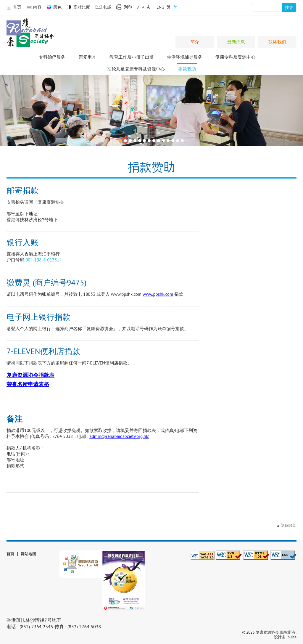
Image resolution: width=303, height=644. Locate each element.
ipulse (292, 637)
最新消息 (236, 42)
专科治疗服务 (52, 57)
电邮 (107, 7)
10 (162, 141)
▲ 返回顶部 (286, 525)
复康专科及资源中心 (235, 57)
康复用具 (87, 57)
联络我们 (277, 42)
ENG (160, 7)
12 (172, 141)
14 (181, 141)
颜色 (57, 7)
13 (177, 141)
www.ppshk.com (158, 294)
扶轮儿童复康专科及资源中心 (136, 69)
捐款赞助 (187, 69)
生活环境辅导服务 (185, 57)
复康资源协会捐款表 (30, 375)
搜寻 (289, 7)
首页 (17, 7)
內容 (37, 7)
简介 (195, 42)
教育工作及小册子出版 (132, 57)
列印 (128, 7)
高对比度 (82, 7)
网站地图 (28, 554)
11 (167, 141)
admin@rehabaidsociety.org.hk (119, 436)
